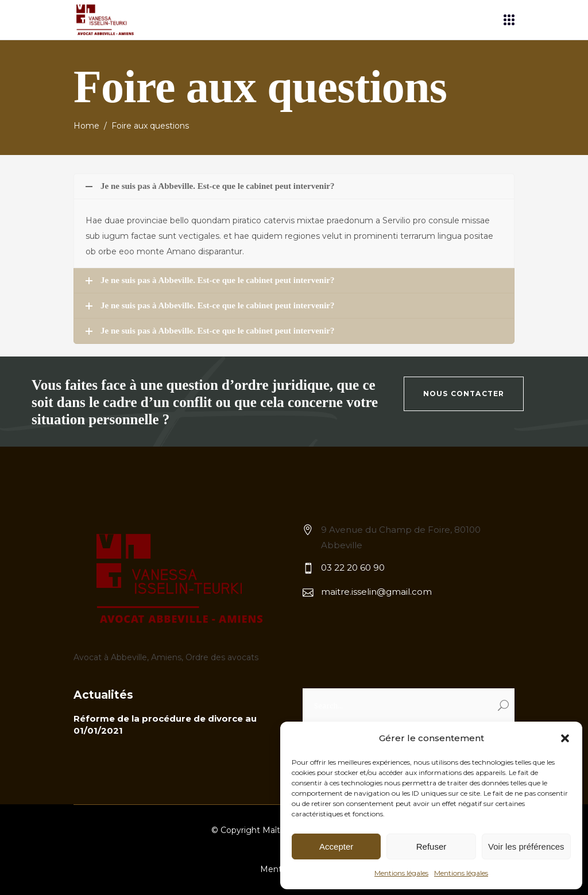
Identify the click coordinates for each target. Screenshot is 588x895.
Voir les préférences (526, 846)
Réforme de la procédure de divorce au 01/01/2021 (165, 724)
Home (86, 126)
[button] (565, 738)
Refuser (432, 846)
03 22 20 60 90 (353, 567)
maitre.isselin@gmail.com (376, 592)
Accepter (336, 846)
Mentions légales (401, 873)
